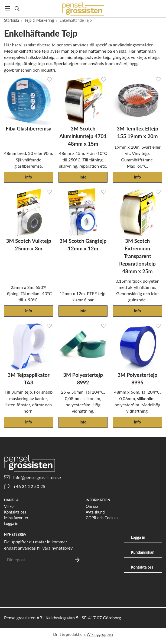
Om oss (92, 506)
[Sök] (17, 9)
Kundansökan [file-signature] (143, 552)
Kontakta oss (15, 512)
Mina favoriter (16, 518)
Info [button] (29, 177)
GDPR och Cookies (102, 518)
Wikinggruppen (100, 634)
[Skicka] (77, 560)
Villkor (9, 506)
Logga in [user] (138, 537)
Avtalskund (95, 512)
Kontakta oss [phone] (142, 567)
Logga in (11, 523)
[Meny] (7, 8)
